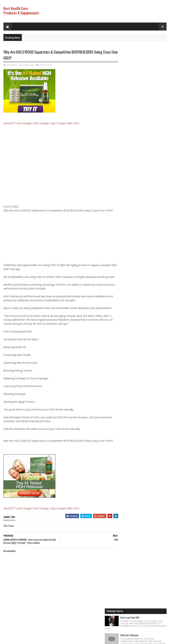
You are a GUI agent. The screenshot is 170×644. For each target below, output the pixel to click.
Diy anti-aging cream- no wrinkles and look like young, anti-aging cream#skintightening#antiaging (150, 166)
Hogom (69, 640)
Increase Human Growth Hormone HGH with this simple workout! (150, 250)
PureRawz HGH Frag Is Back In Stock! (149, 230)
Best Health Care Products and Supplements (33, 640)
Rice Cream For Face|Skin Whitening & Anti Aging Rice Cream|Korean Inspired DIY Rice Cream (150, 102)
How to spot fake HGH (143, 58)
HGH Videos (46, 65)
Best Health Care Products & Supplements (21, 11)
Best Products (126, 303)
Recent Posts (130, 270)
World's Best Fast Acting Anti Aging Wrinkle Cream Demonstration (148, 210)
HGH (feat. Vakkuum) (142, 78)
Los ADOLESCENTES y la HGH (145, 145)
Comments (154, 270)
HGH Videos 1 (126, 315)
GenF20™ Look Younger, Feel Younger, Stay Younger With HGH (41, 123)
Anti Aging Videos (128, 298)
